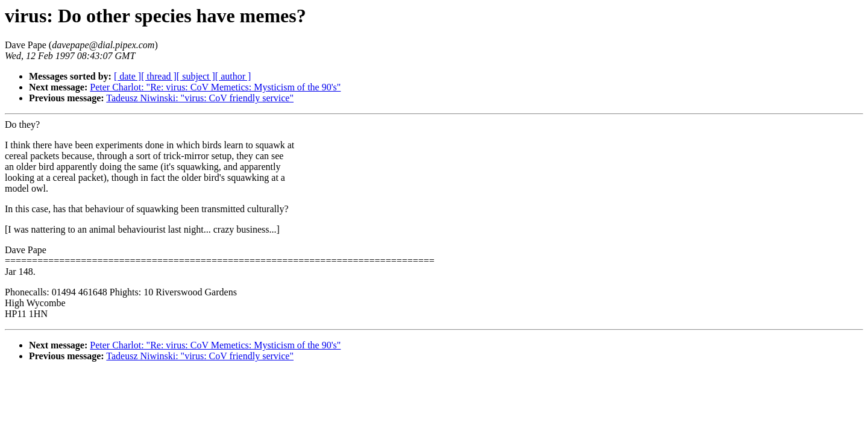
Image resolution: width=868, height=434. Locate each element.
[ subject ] (196, 76)
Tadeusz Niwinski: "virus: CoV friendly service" (200, 98)
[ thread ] (159, 76)
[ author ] (233, 76)
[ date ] (127, 76)
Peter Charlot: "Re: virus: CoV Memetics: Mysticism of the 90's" (215, 87)
